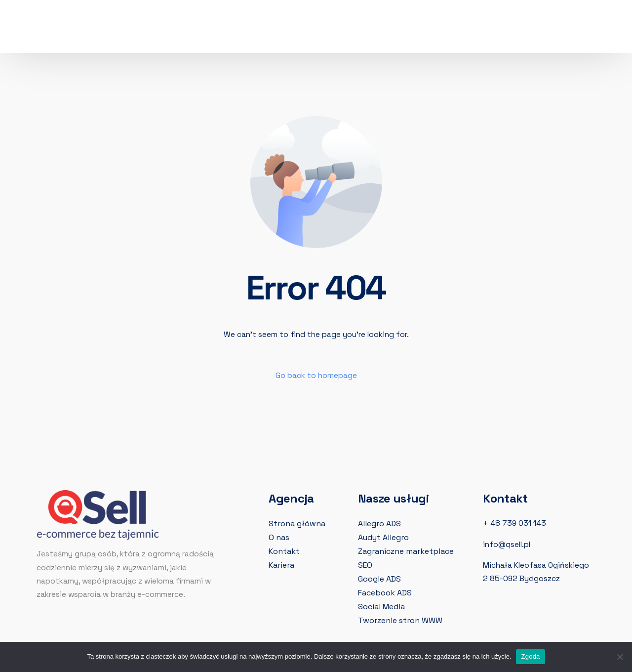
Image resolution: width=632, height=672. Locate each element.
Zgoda (530, 656)
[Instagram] (446, 28)
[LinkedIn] (465, 28)
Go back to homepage (316, 376)
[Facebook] (428, 28)
